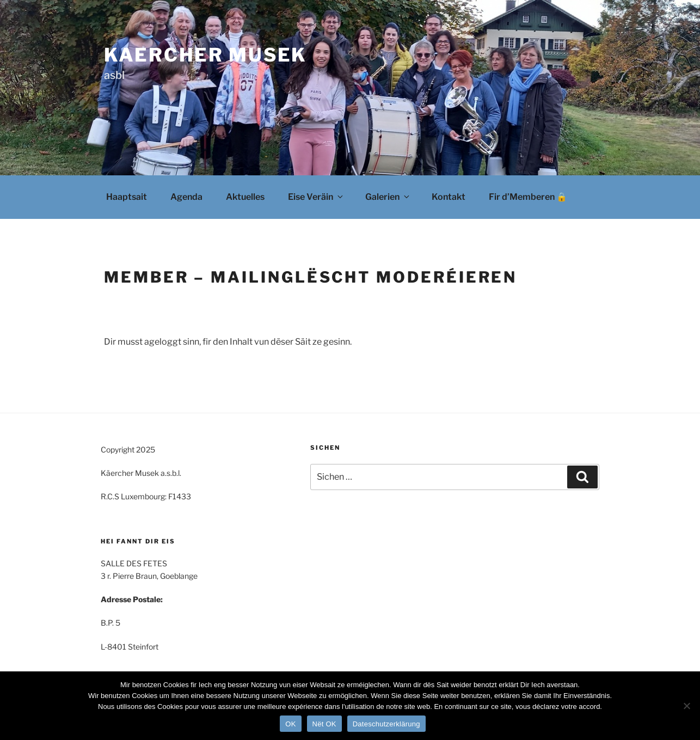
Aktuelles (245, 197)
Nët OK (324, 724)
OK (290, 724)
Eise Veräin (316, 197)
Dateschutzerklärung (386, 724)
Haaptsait (127, 197)
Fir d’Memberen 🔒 (528, 197)
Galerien (388, 197)
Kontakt (449, 197)
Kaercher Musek (205, 55)
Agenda (186, 197)
